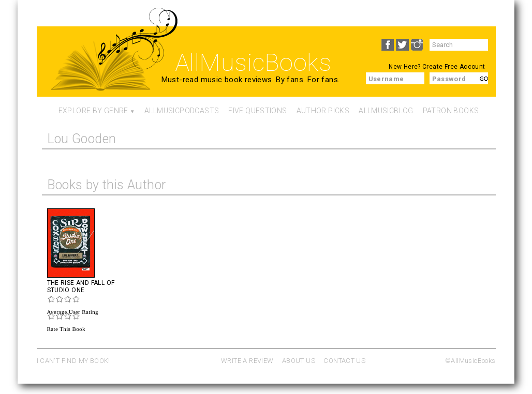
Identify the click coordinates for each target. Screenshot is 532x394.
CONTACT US (344, 361)
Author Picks (323, 111)
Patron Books (451, 111)
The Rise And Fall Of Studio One (81, 286)
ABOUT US (299, 361)
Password (449, 79)
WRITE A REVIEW (247, 361)
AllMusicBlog (386, 111)
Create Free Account (454, 67)
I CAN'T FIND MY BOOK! (73, 361)
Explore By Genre (93, 111)
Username (386, 79)
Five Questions (257, 111)
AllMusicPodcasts (182, 111)
